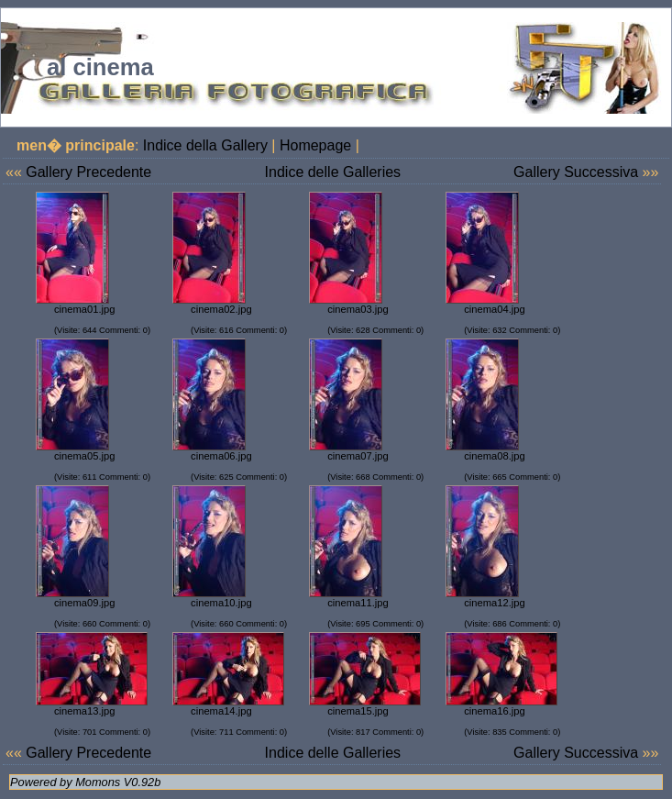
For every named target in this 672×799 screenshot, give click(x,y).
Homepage (315, 145)
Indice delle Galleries (333, 172)
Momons (98, 782)
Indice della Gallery (205, 145)
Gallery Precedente (88, 172)
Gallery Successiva (576, 172)
